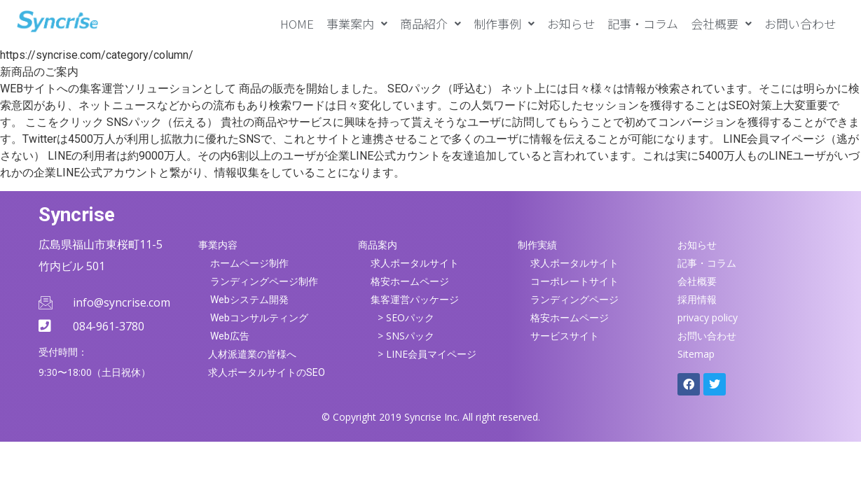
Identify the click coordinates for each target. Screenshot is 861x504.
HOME (297, 23)
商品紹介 (430, 23)
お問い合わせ (800, 23)
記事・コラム (643, 23)
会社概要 (721, 23)
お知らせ (571, 23)
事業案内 (357, 23)
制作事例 (504, 23)
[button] (357, 23)
